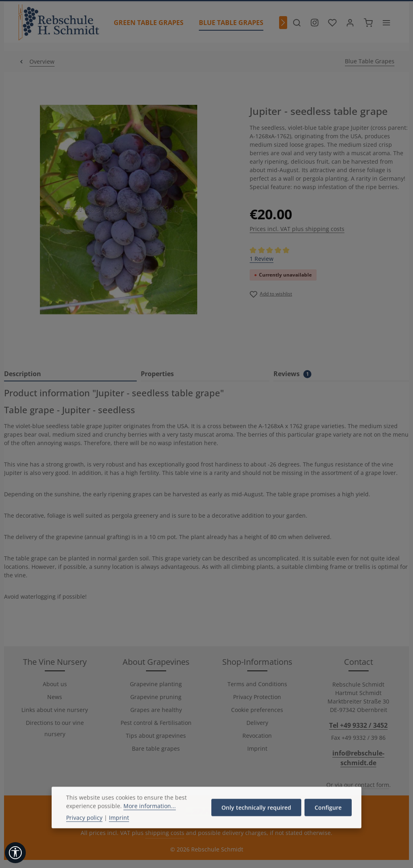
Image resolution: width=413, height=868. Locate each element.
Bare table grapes (156, 748)
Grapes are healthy (156, 710)
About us (55, 684)
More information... (150, 826)
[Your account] (350, 23)
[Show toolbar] (15, 853)
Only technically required (256, 827)
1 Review (262, 259)
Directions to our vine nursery (55, 728)
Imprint (257, 748)
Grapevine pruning (156, 697)
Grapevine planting (156, 684)
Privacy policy (84, 838)
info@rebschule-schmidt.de (358, 758)
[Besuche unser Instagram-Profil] (315, 23)
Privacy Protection (257, 697)
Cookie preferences (257, 710)
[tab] (70, 374)
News (55, 697)
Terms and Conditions (257, 684)
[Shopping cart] (368, 23)
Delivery (257, 723)
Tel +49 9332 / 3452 (358, 725)
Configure (328, 827)
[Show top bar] (386, 23)
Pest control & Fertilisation (156, 723)
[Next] (283, 23)
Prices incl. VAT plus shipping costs (297, 229)
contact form (372, 785)
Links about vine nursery (55, 710)
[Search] (297, 23)
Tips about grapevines (156, 736)
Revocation (257, 736)
